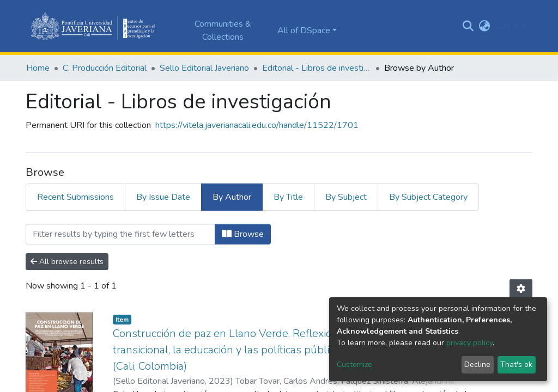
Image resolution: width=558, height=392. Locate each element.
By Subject (346, 197)
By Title (288, 197)
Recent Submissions (75, 197)
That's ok (516, 365)
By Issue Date (163, 197)
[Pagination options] (521, 289)
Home (38, 68)
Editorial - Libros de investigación (317, 68)
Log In (508, 26)
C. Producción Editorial (105, 68)
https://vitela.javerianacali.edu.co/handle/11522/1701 (257, 125)
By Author (232, 197)
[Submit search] (468, 26)
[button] (485, 26)
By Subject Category (428, 197)
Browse (243, 234)
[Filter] (120, 234)
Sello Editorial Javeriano (204, 68)
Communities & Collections (223, 30)
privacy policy (469, 343)
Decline (477, 365)
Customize (354, 365)
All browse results (67, 262)
